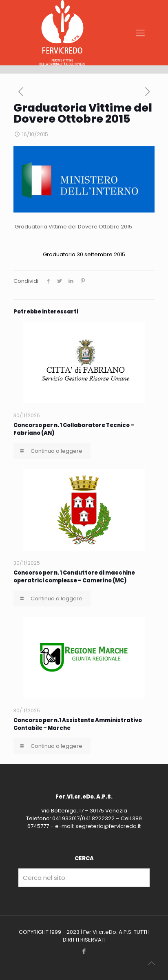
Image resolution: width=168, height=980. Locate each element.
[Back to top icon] (151, 963)
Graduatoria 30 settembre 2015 (84, 254)
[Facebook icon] (84, 951)
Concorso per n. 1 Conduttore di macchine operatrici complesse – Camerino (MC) (74, 577)
